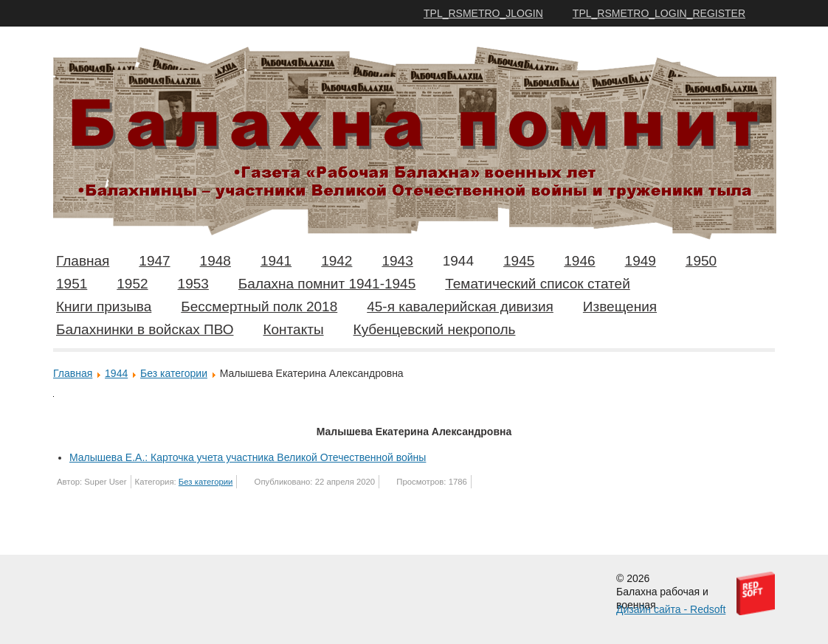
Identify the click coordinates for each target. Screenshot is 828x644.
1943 (397, 261)
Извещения (620, 307)
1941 (276, 261)
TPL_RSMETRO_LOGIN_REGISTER (659, 13)
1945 (519, 261)
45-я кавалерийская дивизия (460, 307)
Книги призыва (104, 307)
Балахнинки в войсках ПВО (145, 329)
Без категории (174, 373)
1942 (337, 261)
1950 (701, 261)
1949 (641, 261)
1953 (193, 284)
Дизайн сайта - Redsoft (671, 609)
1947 (154, 261)
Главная (83, 261)
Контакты (293, 329)
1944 (458, 261)
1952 (132, 284)
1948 (215, 261)
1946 (579, 261)
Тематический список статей (538, 284)
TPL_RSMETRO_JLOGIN (483, 13)
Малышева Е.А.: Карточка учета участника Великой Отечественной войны (248, 457)
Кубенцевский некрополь (435, 329)
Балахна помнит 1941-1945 (327, 284)
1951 (72, 284)
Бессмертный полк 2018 (259, 307)
